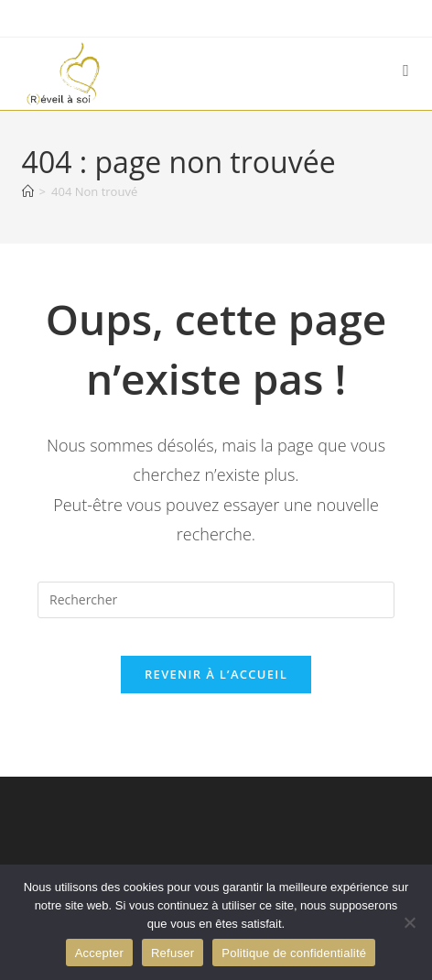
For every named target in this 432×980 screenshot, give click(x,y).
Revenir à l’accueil (216, 674)
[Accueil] (28, 191)
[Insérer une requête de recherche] (216, 600)
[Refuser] (409, 922)
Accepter (99, 953)
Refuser (173, 953)
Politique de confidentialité (294, 953)
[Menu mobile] (406, 70)
